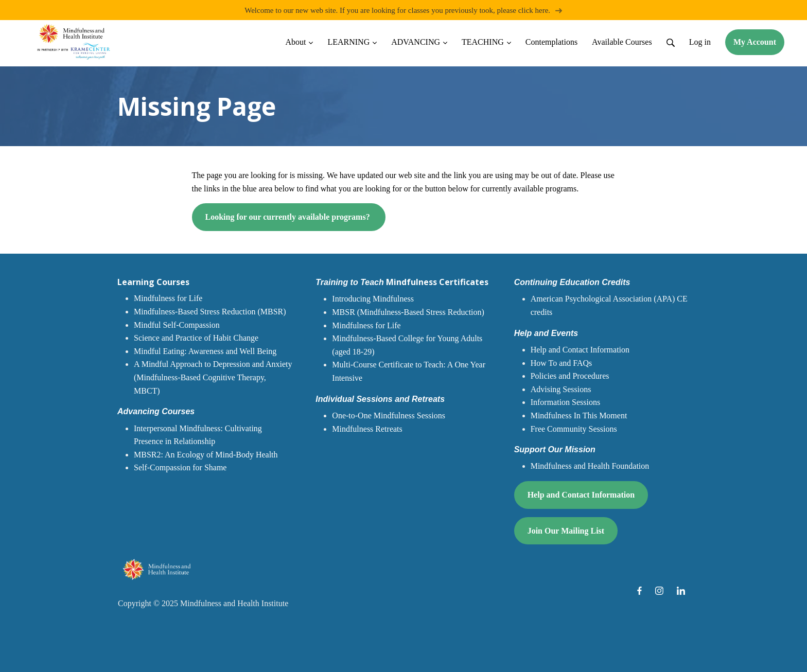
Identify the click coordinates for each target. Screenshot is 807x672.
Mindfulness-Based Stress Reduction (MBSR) (210, 312)
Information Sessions (566, 403)
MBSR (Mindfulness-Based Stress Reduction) (408, 312)
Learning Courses (153, 282)
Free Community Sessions (574, 429)
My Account (755, 42)
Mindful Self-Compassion (177, 325)
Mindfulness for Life (168, 299)
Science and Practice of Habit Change (196, 338)
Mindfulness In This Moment (579, 415)
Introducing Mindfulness (373, 299)
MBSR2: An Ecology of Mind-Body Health (206, 455)
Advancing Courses (156, 411)
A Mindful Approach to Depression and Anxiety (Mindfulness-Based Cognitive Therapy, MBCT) (213, 378)
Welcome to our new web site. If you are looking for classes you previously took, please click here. (403, 10)
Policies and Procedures (570, 376)
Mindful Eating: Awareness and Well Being (205, 351)
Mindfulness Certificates (402, 282)
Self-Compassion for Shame (180, 468)
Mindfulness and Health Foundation (590, 466)
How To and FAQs (562, 363)
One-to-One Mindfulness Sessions (389, 415)
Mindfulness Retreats (367, 429)
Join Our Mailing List (566, 531)
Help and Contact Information (580, 350)
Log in (700, 42)
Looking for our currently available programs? (289, 217)
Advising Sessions (561, 389)
